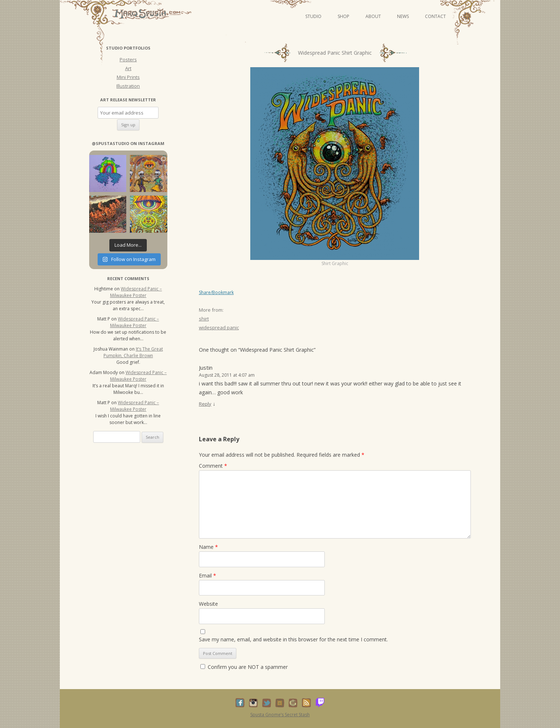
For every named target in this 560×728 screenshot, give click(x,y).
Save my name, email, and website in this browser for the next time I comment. (293, 639)
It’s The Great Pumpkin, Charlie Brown (133, 352)
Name (208, 547)
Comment (213, 466)
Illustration (128, 86)
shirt (204, 319)
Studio (313, 16)
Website (208, 604)
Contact (435, 16)
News (403, 16)
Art (128, 68)
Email (208, 575)
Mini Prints (128, 77)
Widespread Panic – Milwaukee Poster (136, 292)
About (373, 16)
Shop (343, 16)
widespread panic (219, 327)
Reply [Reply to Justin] (205, 404)
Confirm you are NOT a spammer (244, 667)
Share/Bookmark (216, 293)
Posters (128, 59)
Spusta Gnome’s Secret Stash (280, 715)
